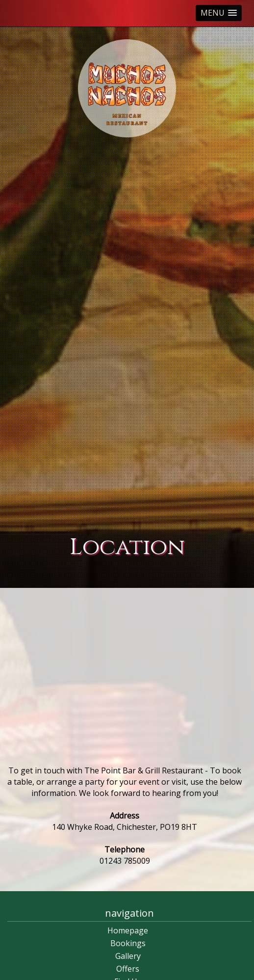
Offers (128, 969)
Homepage (128, 930)
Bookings (128, 943)
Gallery (128, 956)
